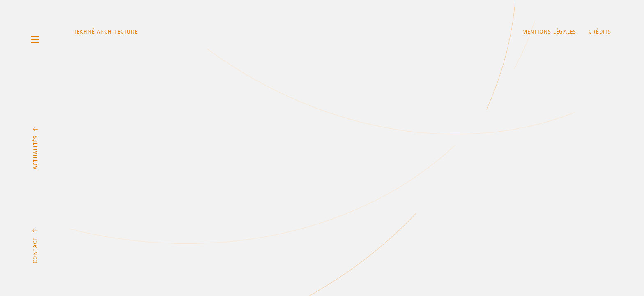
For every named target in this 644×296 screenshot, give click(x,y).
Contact (35, 246)
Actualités (35, 148)
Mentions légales (549, 32)
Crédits (600, 32)
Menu (35, 39)
